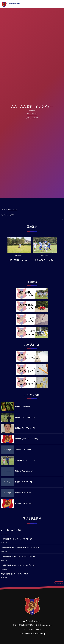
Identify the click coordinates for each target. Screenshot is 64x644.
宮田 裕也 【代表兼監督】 (23, 407)
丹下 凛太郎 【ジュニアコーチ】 (25, 460)
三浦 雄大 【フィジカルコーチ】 (25, 428)
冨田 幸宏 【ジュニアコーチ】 (24, 471)
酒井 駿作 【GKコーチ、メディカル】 (27, 439)
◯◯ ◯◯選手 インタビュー (19, 262)
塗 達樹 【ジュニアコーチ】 (24, 482)
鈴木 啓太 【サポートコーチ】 (24, 503)
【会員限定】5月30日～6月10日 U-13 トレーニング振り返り (20, 548)
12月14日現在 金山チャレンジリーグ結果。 (15, 574)
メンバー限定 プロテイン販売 (11, 530)
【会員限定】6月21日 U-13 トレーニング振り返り (17, 539)
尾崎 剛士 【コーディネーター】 (25, 417)
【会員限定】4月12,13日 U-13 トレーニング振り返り (18, 565)
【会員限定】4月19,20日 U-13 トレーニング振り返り (18, 556)
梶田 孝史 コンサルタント (23, 493)
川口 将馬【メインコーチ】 (24, 450)
